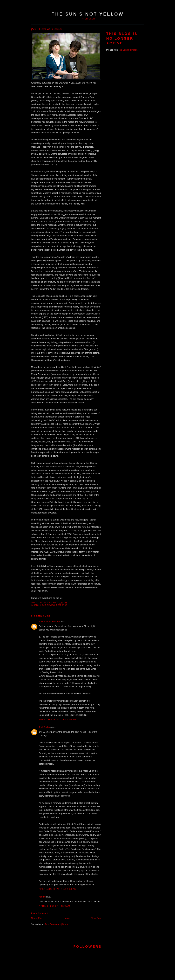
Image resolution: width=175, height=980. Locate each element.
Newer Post (37, 918)
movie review (47, 605)
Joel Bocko (44, 727)
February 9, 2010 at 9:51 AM (58, 889)
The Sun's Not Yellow (88, 14)
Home (67, 918)
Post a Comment (39, 913)
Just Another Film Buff (50, 622)
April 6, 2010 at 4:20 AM (54, 906)
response (62, 605)
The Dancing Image (128, 50)
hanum (42, 897)
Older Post (96, 918)
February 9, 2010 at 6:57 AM (58, 719)
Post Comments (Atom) (56, 924)
